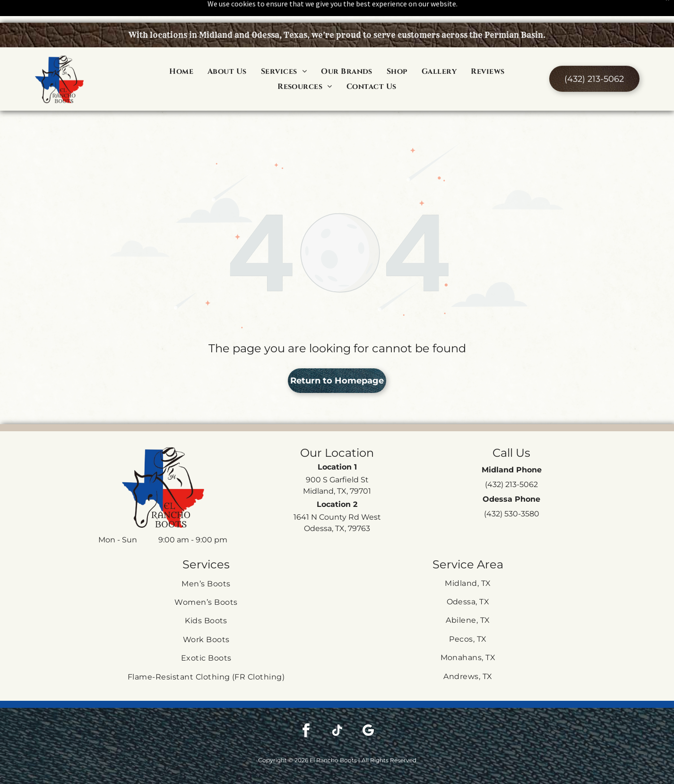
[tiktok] (337, 708)
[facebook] (306, 708)
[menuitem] (181, 48)
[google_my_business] (368, 708)
